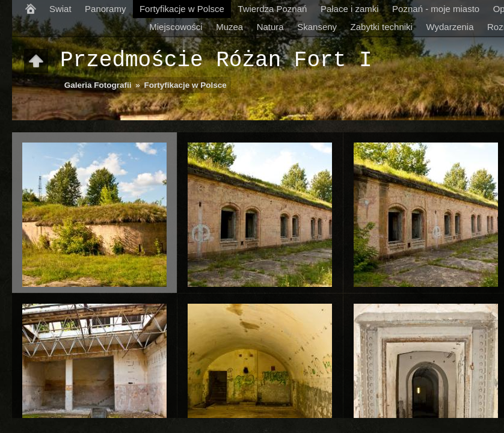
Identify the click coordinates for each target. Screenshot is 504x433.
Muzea (229, 27)
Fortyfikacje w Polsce (182, 9)
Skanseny (317, 27)
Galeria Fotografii (98, 85)
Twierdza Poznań (272, 9)
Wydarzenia (450, 27)
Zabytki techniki (382, 27)
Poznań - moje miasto (436, 9)
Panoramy (105, 9)
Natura (270, 27)
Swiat (60, 9)
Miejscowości (176, 27)
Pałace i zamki (350, 9)
